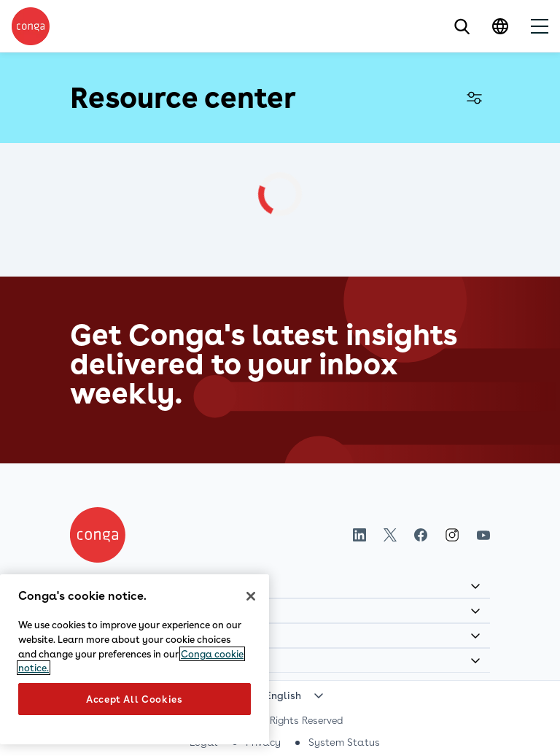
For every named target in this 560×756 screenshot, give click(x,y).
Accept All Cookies (135, 699)
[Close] (251, 596)
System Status (344, 742)
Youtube (483, 535)
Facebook (421, 535)
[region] (135, 659)
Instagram (452, 535)
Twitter (390, 535)
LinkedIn (359, 535)
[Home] (98, 535)
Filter (474, 98)
